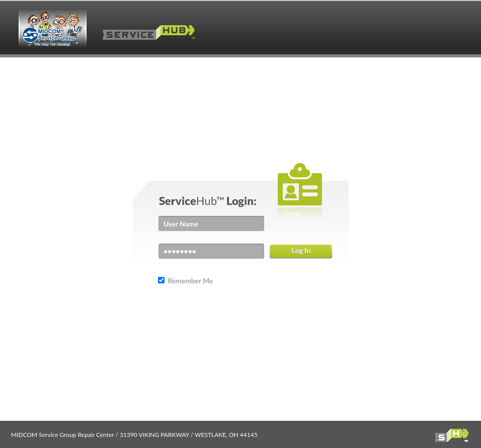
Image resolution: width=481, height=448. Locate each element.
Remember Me (190, 281)
